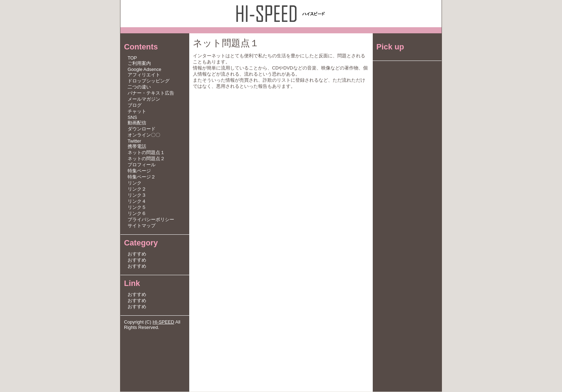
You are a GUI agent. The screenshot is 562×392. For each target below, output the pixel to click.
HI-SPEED (163, 322)
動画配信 (137, 123)
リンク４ (137, 202)
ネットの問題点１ (146, 153)
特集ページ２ (142, 177)
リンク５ (137, 208)
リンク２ (137, 189)
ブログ (135, 106)
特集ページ (139, 171)
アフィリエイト (144, 75)
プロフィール (142, 165)
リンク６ (137, 214)
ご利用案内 (139, 64)
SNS (132, 118)
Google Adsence (144, 70)
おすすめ (137, 254)
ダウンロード (142, 129)
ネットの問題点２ (146, 159)
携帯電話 (137, 147)
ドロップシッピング (149, 81)
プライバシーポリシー (151, 220)
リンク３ (137, 195)
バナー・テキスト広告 (151, 93)
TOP (132, 58)
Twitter (134, 141)
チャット (137, 112)
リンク (135, 183)
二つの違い (139, 87)
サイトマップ (142, 226)
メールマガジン (144, 99)
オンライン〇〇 (144, 135)
